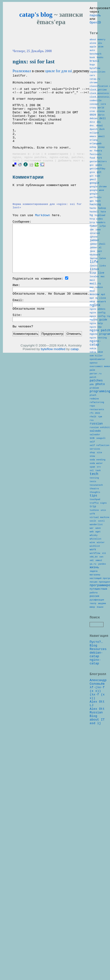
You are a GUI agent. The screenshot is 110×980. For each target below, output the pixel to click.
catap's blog (36, 15)
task (98, 562)
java (92, 298)
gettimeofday (97, 199)
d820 (93, 135)
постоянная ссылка (39, 173)
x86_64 (94, 666)
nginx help (96, 385)
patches (77, 170)
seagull (101, 523)
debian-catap (96, 778)
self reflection (99, 532)
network (101, 359)
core (103, 122)
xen (101, 666)
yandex (102, 674)
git (99, 203)
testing (94, 571)
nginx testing (98, 403)
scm (92, 523)
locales (94, 329)
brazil (94, 70)
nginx (17, 170)
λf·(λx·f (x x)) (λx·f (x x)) (97, 822)
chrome (94, 96)
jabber (94, 285)
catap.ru (95, 92)
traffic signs (98, 601)
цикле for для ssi (58, 71)
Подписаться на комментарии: (38, 296)
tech (16, 173)
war (92, 631)
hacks (93, 247)
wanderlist (96, 627)
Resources (98, 771)
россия (94, 713)
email (101, 161)
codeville (95, 118)
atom (101, 53)
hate (103, 251)
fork (99, 186)
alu (100, 49)
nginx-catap (59, 170)
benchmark (95, 62)
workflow (95, 661)
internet (95, 277)
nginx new (95, 390)
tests (93, 575)
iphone (94, 281)
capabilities (97, 83)
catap (75, 371)
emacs (93, 161)
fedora (98, 178)
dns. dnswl (96, 148)
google (94, 216)
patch (93, 450)
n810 (92, 359)
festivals (95, 182)
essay (101, 173)
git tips (95, 208)
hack (98, 238)
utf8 (92, 614)
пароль (95, 17)
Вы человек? (23, 348)
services (95, 536)
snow (92, 545)
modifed (60, 371)
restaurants (97, 489)
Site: (17, 336)
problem (94, 463)
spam (92, 558)
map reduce (96, 342)
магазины (95, 687)
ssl (92, 562)
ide (92, 273)
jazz (99, 298)
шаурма (102, 722)
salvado (95, 514)
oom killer (96, 424)
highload (100, 255)
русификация (97, 717)
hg (91, 255)
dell (103, 139)
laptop (94, 307)
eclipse (94, 156)
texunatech (96, 580)
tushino (94, 610)
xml (92, 670)
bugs (92, 74)
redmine (94, 476)
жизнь (94, 678)
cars (92, 87)
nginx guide (98, 381)
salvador (95, 519)
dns (99, 143)
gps (92, 238)
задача (94, 683)
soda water (96, 553)
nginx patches (35, 170)
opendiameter (97, 428)
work (93, 657)
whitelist (95, 644)
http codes (96, 260)
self (92, 527)
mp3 (103, 350)
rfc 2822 (95, 493)
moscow (94, 350)
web (92, 636)
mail (92, 333)
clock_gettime (98, 105)
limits (94, 316)
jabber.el (95, 294)
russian (96, 506)
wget (98, 636)
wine (92, 648)
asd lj (95, 859)
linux (94, 320)
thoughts (95, 588)
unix (103, 610)
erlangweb (95, 169)
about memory (97, 44)
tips (93, 592)
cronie (101, 130)
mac (103, 329)
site (99, 540)
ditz (92, 143)
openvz (94, 433)
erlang (94, 165)
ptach (93, 471)
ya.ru (93, 674)
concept (94, 122)
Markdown (43, 231)
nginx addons (97, 368)
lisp (93, 324)
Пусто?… (96, 763)
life (94, 311)
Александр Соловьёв (98, 809)
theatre (94, 584)
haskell (94, 251)
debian (94, 139)
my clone (101, 355)
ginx (92, 204)
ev (91, 178)
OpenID (95, 26)
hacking (95, 242)
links (103, 316)
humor (94, 268)
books (100, 66)
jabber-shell (97, 290)
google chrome (98, 221)
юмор (92, 726)
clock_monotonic (99, 109)
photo (100, 458)
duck (102, 152)
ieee (98, 273)
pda (92, 459)
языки (100, 726)
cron (92, 130)
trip (93, 605)
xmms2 (99, 670)
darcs (101, 135)
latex (103, 307)
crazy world (97, 126)
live (101, 324)
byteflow (47, 371)
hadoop (102, 247)
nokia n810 (96, 420)
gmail (93, 212)
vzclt (93, 623)
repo (92, 484)
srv (99, 558)
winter (101, 648)
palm (92, 441)
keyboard (95, 303)
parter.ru (95, 446)
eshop (93, 173)
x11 (104, 661)
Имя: (16, 303)
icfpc (103, 268)
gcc (92, 195)
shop (92, 540)
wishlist (95, 653)
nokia (93, 416)
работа (94, 709)
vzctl (101, 623)
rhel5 (93, 497)
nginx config (97, 372)
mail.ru (95, 337)
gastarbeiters (98, 191)
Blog (93, 767)
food (92, 186)
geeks (99, 195)
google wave (97, 225)
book (92, 66)
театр (93, 722)
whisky (94, 640)
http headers (97, 264)
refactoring (97, 480)
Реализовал (22, 71)
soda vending (97, 549)
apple (93, 53)
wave (98, 631)
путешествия (98, 704)
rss (92, 502)
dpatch (94, 152)
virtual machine (99, 618)
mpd (92, 355)
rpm (100, 497)
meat (92, 346)
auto (92, 57)
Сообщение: (22, 238)
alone (93, 49)
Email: (18, 319)
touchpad (95, 597)
